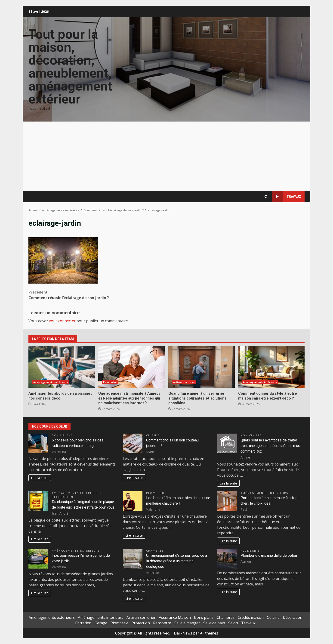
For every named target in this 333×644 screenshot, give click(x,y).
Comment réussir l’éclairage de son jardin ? (97, 295)
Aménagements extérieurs (51, 382)
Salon (233, 623)
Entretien (83, 623)
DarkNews (183, 633)
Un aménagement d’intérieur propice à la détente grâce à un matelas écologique (177, 561)
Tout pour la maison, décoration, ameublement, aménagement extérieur (70, 67)
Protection (141, 623)
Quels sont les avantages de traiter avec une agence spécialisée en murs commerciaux (271, 446)
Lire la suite (40, 478)
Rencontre (110, 382)
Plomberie (156, 493)
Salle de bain (214, 623)
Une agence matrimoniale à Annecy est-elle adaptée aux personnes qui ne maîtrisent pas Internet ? (131, 367)
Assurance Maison (175, 617)
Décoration (63, 497)
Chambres (155, 551)
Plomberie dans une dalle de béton (269, 555)
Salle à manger (187, 623)
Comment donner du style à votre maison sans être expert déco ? (271, 367)
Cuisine (153, 435)
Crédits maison (251, 617)
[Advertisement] (166, 156)
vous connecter (62, 321)
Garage (101, 623)
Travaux (286, 197)
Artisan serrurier (184, 382)
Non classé (251, 435)
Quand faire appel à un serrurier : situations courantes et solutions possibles (202, 367)
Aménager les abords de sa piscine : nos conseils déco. (62, 367)
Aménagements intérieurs (260, 382)
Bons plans (62, 435)
